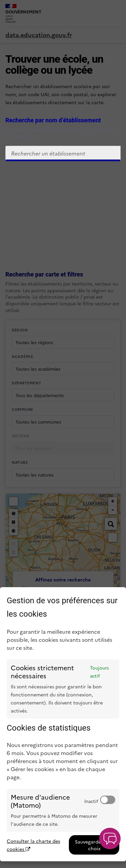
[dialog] (63, 724)
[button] (110, 839)
